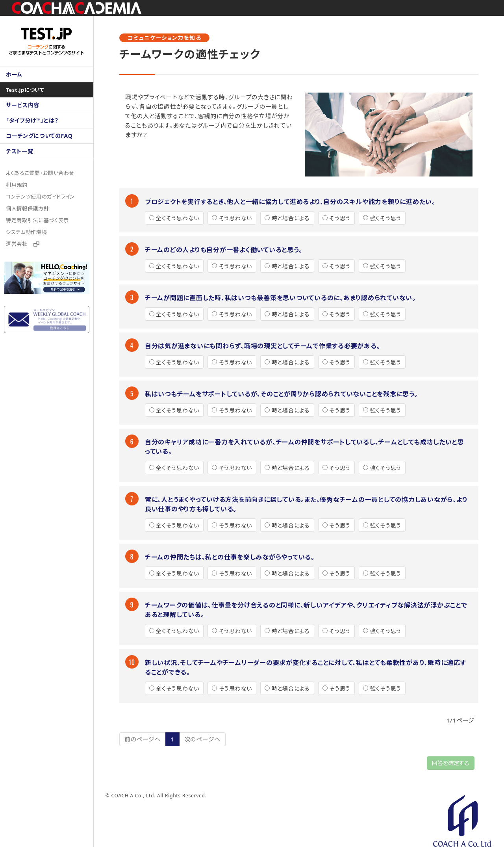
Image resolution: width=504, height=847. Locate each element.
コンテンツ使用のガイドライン (41, 197)
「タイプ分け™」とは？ (32, 120)
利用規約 (17, 185)
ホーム (14, 74)
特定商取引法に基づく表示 (38, 220)
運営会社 (23, 244)
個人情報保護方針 (28, 208)
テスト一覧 (20, 151)
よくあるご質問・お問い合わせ (41, 173)
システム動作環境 (27, 232)
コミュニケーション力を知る (165, 38)
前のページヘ (144, 739)
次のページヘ (203, 739)
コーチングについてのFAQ (40, 136)
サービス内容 (23, 105)
